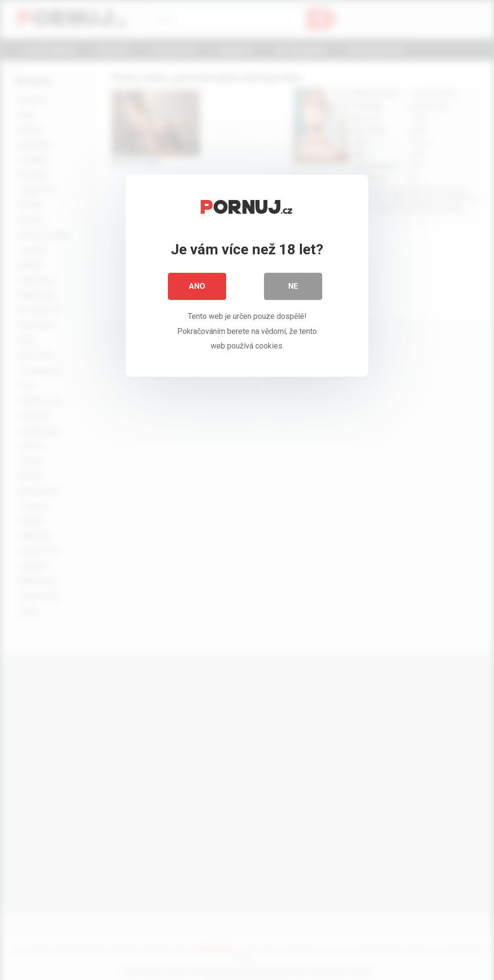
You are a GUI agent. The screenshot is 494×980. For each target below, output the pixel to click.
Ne (293, 286)
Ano (197, 286)
